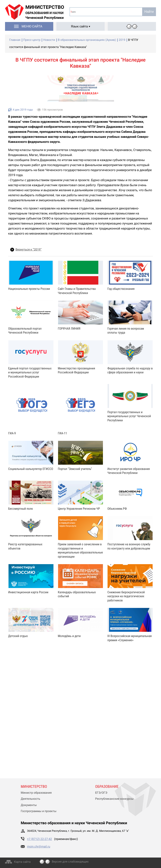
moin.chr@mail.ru (39, 847)
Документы (29, 805)
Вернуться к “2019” (29, 250)
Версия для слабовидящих (70, 862)
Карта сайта (22, 862)
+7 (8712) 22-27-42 (40, 839)
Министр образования (36, 793)
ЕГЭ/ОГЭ (101, 793)
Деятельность (31, 799)
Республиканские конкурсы (114, 799)
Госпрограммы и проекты (39, 811)
